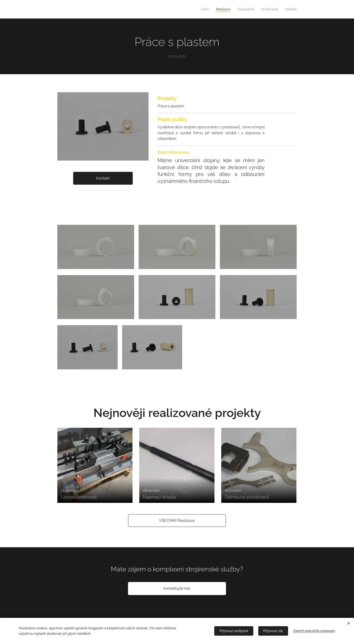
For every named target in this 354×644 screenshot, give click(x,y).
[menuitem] (200, 9)
